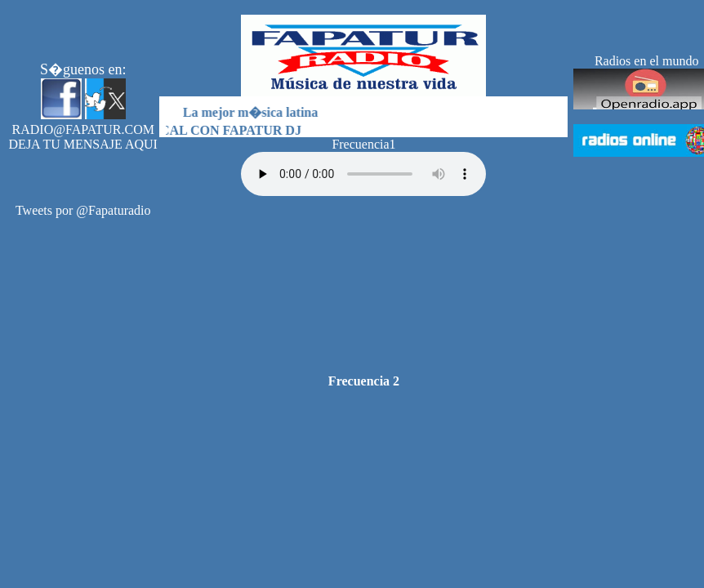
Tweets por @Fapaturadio (83, 210)
